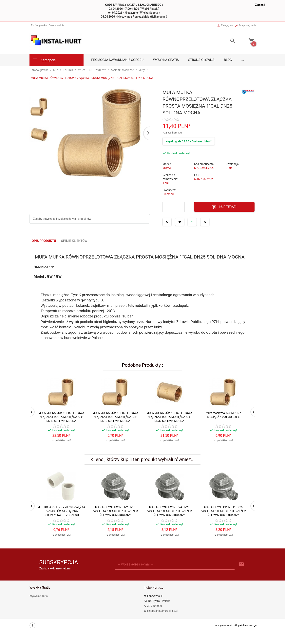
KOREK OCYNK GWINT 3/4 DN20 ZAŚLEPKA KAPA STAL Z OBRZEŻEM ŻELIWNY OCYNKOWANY (169, 511)
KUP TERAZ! (224, 207)
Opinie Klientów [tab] (74, 241)
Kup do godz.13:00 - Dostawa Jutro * (189, 141)
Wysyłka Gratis (166, 60)
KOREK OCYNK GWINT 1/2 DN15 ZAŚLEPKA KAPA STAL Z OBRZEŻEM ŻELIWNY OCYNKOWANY (115, 511)
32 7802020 (153, 606)
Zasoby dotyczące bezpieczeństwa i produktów (62, 219)
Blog (228, 60)
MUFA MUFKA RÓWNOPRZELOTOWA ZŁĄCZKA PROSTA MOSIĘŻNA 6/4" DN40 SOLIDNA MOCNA (61, 417)
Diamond (168, 194)
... (243, 60)
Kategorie (44, 60)
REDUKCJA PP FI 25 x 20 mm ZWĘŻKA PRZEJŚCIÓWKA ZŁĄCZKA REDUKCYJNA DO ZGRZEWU (61, 511)
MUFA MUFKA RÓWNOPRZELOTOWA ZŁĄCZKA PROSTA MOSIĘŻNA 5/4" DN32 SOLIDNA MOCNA (169, 417)
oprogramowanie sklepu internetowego (236, 625)
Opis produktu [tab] (44, 241)
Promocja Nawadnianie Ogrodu (117, 60)
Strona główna (201, 60)
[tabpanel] (142, 299)
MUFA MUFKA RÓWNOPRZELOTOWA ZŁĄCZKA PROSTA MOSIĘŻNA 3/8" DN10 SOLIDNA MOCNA (115, 417)
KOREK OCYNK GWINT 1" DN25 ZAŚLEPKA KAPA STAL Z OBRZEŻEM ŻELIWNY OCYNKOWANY (223, 511)
